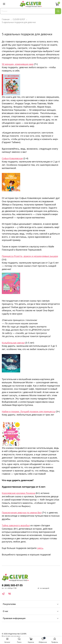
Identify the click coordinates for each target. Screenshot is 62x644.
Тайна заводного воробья (16, 525)
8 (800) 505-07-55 (12, 585)
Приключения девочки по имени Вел (22, 513)
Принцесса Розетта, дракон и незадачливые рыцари (30, 256)
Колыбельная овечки (13, 343)
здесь (40, 548)
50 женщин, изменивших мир (18, 64)
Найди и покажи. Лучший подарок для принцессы (29, 411)
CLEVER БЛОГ (19, 19)
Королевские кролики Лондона (18, 493)
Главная (6, 19)
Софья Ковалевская (12, 158)
